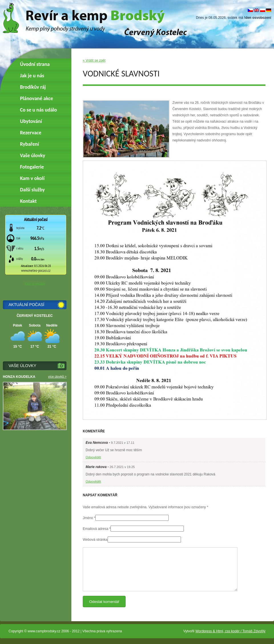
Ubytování (31, 121)
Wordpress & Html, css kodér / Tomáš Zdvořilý (230, 631)
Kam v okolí (32, 178)
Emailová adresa (95, 529)
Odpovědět (93, 457)
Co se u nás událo (38, 110)
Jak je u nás (32, 76)
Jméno (88, 518)
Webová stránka (95, 540)
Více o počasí (35, 283)
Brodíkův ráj (33, 87)
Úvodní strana (35, 64)
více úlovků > (57, 376)
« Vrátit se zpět (94, 60)
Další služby (32, 190)
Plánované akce (37, 98)
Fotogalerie (32, 167)
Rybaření (29, 144)
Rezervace (31, 133)
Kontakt (28, 201)
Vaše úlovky (33, 155)
